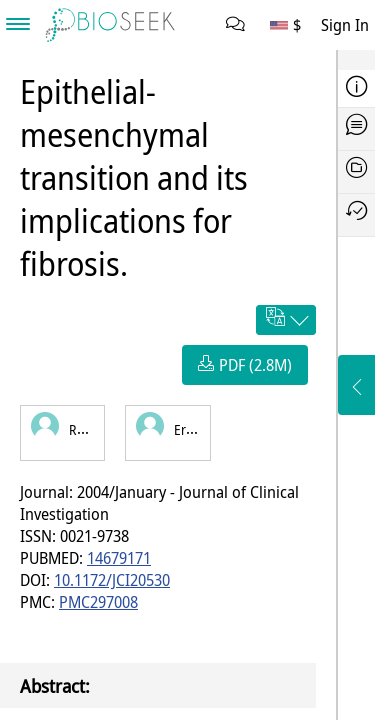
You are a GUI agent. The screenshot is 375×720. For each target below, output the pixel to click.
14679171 (119, 558)
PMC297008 (98, 602)
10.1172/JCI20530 (112, 580)
